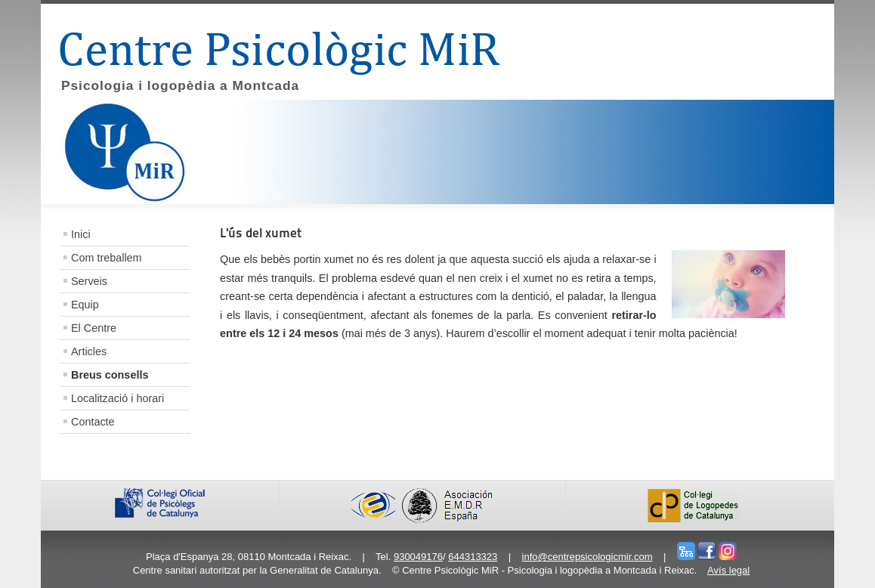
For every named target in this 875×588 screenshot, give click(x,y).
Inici (81, 234)
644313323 (473, 557)
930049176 (418, 557)
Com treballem (107, 258)
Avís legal (728, 570)
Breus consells (110, 375)
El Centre (94, 328)
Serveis (89, 281)
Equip (85, 305)
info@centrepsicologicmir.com (587, 557)
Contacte (93, 422)
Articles (89, 351)
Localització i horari (117, 398)
